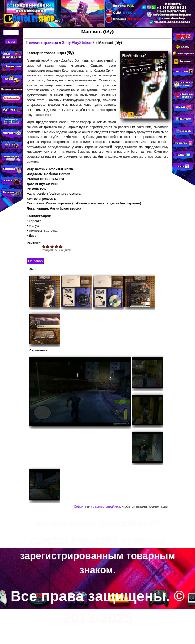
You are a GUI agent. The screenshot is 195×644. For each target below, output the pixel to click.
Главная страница (42, 43)
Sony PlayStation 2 (78, 43)
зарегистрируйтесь (107, 506)
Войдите (80, 506)
